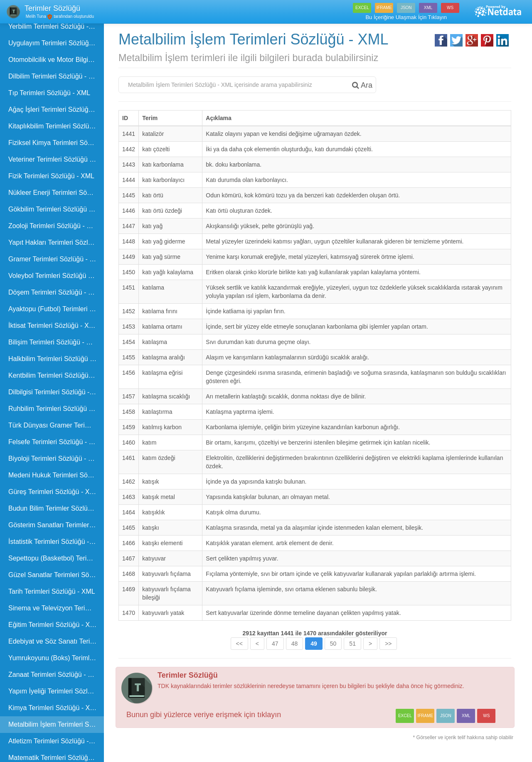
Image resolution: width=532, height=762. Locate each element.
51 (352, 644)
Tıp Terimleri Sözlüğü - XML (49, 93)
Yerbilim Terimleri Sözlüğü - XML (56, 26)
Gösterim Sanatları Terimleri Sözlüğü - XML (56, 525)
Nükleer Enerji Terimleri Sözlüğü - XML (56, 193)
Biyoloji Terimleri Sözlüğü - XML (55, 458)
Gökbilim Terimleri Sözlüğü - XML (56, 209)
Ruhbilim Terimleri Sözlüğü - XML (56, 409)
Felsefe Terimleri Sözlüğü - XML (55, 442)
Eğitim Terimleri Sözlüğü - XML (54, 625)
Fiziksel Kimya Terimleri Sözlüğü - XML (56, 143)
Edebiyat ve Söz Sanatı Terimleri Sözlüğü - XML (56, 641)
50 (333, 644)
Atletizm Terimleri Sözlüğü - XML (56, 741)
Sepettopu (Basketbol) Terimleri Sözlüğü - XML (56, 558)
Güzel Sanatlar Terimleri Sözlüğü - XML (56, 575)
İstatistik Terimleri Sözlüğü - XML (56, 542)
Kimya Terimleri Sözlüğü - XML (54, 708)
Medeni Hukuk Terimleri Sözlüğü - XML (56, 475)
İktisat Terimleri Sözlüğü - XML (53, 326)
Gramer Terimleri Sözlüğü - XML (56, 259)
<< (239, 644)
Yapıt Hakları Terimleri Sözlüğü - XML (56, 242)
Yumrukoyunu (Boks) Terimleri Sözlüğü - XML (56, 658)
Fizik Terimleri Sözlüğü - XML (51, 176)
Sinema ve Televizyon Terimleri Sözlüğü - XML (56, 608)
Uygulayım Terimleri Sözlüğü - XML (56, 43)
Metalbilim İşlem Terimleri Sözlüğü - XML (56, 724)
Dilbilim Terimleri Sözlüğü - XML (55, 76)
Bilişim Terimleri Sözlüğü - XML (54, 342)
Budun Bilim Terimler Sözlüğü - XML (56, 508)
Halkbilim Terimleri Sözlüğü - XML (56, 359)
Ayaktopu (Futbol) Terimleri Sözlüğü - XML (56, 309)
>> (388, 644)
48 (295, 644)
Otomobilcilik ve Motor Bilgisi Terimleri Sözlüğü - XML (56, 60)
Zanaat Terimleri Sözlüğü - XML (55, 675)
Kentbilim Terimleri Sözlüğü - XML (56, 375)
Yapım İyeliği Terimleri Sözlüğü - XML (56, 691)
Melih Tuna (35, 16)
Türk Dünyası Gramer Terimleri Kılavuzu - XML (56, 425)
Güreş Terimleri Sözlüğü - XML (54, 492)
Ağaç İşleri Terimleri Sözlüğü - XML (56, 109)
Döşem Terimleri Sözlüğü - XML (55, 292)
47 (275, 644)
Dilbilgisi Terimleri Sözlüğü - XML (56, 392)
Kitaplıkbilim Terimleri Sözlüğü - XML (56, 126)
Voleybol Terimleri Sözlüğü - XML (56, 276)
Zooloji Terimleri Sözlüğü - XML (54, 226)
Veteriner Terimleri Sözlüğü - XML (56, 159)
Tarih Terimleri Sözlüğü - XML (52, 591)
